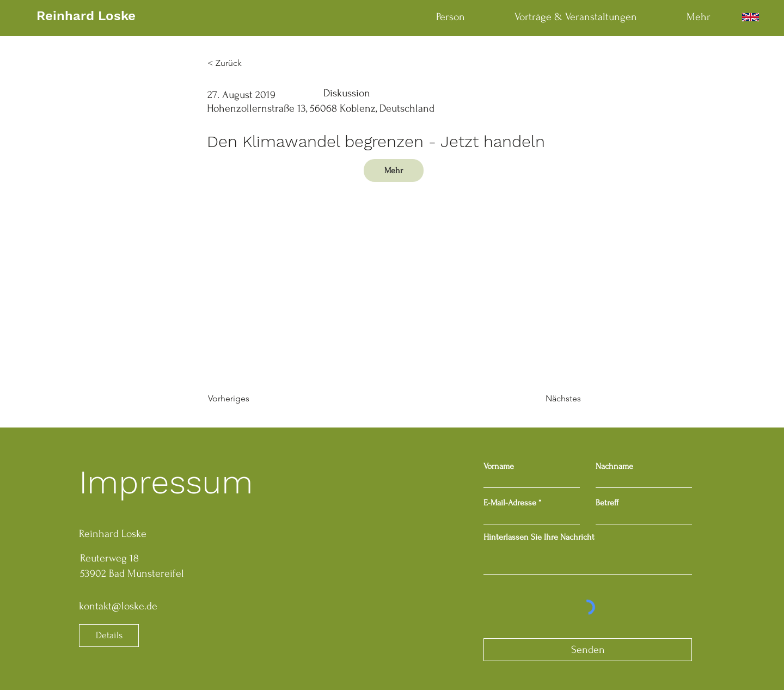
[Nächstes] (554, 399)
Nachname (614, 466)
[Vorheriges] (244, 399)
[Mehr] (394, 170)
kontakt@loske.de (118, 606)
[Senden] (588, 650)
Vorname (499, 466)
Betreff (607, 503)
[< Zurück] (243, 63)
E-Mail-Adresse (510, 503)
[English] (750, 17)
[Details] (109, 636)
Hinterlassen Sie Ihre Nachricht (539, 537)
